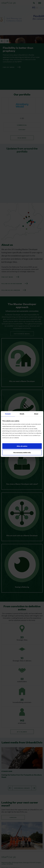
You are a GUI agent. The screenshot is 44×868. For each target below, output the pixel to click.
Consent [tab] (8, 414)
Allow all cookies (22, 446)
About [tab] (36, 414)
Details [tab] (22, 414)
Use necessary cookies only (22, 452)
